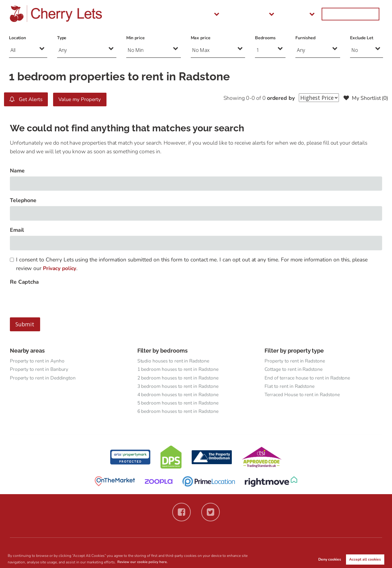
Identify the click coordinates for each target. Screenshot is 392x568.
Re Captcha (24, 282)
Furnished (305, 38)
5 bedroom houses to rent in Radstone (179, 404)
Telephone (23, 200)
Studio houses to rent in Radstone (175, 361)
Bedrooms (265, 38)
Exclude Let (362, 38)
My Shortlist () (365, 98)
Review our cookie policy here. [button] (144, 562)
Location (18, 38)
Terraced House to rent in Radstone (303, 396)
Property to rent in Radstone (296, 361)
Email (17, 230)
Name (17, 170)
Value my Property (83, 99)
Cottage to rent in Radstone (295, 370)
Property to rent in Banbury (40, 370)
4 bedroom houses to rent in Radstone (179, 396)
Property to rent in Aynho (38, 361)
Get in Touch (360, 14)
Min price (136, 38)
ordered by (279, 98)
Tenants (246, 14)
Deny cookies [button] (330, 559)
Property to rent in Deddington (43, 378)
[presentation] (57, 300)
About (318, 14)
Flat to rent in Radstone (290, 387)
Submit (25, 324)
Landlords (283, 14)
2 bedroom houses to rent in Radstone (179, 378)
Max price (201, 38)
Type (62, 38)
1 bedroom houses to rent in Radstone (179, 370)
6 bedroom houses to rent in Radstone (179, 413)
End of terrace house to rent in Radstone (308, 378)
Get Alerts (27, 99)
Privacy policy (60, 268)
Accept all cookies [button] (365, 559)
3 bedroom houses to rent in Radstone (179, 387)
